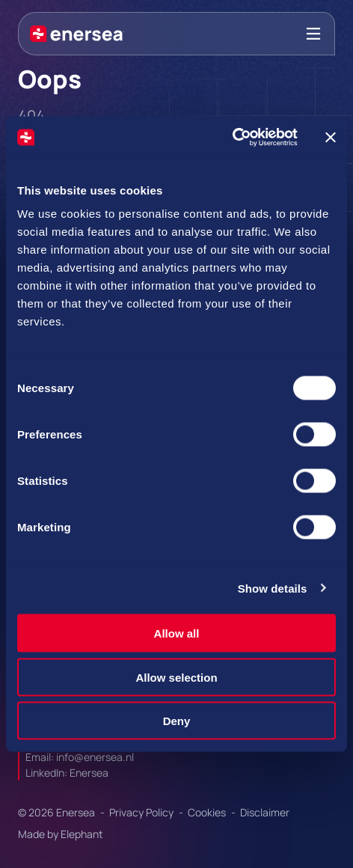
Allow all (177, 633)
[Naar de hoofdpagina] (77, 34)
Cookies (208, 812)
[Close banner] (331, 137)
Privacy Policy (142, 812)
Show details (273, 588)
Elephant (82, 834)
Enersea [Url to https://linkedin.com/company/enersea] (89, 773)
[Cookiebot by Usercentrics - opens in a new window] (232, 138)
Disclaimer (265, 812)
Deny (177, 721)
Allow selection (176, 677)
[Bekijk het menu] (313, 34)
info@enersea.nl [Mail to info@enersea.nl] (95, 757)
